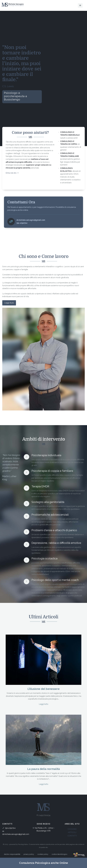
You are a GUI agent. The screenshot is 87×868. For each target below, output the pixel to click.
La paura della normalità (44, 769)
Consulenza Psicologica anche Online (44, 863)
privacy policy (29, 854)
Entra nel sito (12, 173)
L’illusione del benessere (44, 689)
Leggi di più (9, 303)
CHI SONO (72, 829)
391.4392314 (10, 828)
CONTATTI (72, 836)
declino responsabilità (12, 854)
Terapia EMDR (40, 486)
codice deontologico (59, 854)
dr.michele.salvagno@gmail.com (16, 834)
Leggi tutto (44, 704)
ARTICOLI (72, 832)
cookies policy (43, 854)
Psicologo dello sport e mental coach (55, 580)
